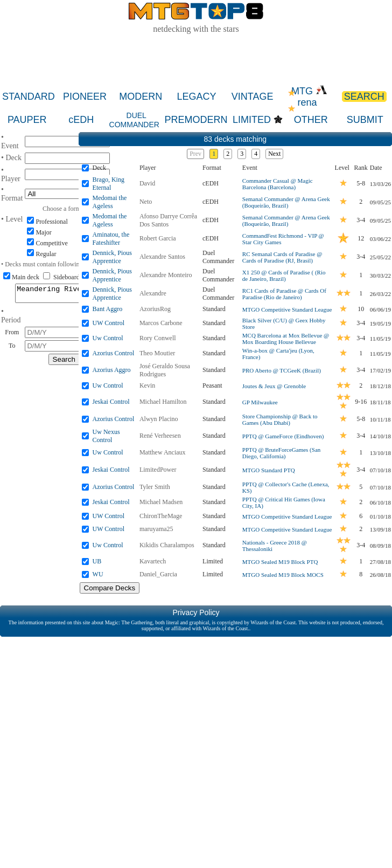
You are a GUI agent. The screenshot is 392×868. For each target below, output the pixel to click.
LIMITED (252, 120)
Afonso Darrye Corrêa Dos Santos (168, 220)
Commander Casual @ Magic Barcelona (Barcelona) (278, 184)
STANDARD (29, 97)
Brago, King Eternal (108, 184)
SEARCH (364, 97)
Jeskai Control (111, 402)
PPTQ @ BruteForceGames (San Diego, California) (281, 453)
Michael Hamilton (163, 402)
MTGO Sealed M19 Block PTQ (280, 562)
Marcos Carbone (161, 323)
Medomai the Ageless (110, 202)
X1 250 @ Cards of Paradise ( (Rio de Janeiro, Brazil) (284, 275)
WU (98, 574)
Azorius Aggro (112, 370)
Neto (146, 202)
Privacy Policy (196, 612)
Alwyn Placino (159, 419)
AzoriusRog (155, 309)
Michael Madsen (161, 502)
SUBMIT (365, 120)
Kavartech (153, 561)
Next (274, 154)
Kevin (147, 385)
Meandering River (64, 295)
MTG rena (309, 97)
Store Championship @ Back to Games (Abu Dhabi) (280, 419)
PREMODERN (196, 120)
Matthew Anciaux (163, 452)
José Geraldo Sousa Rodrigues (165, 370)
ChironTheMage (161, 516)
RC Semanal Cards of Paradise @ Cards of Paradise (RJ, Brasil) (282, 257)
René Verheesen (160, 436)
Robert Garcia (158, 238)
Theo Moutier (157, 353)
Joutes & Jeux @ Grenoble (274, 386)
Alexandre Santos (162, 257)
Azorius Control (114, 353)
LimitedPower (158, 470)
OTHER (311, 120)
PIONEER (85, 97)
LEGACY (196, 97)
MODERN (141, 97)
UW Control (108, 323)
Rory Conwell (158, 338)
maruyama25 (156, 529)
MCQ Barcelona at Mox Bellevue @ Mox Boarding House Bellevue (286, 339)
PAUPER (27, 120)
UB (97, 561)
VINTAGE (253, 97)
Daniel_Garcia (158, 574)
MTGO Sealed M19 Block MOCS (283, 575)
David (147, 183)
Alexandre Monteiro (166, 275)
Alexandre (153, 293)
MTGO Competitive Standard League (287, 309)
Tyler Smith (155, 487)
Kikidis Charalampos (167, 545)
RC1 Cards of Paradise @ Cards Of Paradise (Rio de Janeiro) (284, 294)
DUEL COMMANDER (134, 120)
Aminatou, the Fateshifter (111, 239)
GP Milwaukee (260, 402)
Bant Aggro (108, 309)
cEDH (81, 120)
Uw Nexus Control (106, 436)
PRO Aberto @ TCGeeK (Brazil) (282, 370)
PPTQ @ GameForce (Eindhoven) (283, 436)
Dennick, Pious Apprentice (112, 257)
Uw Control (108, 338)
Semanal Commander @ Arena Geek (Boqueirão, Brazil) (286, 202)
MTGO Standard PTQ (269, 470)
